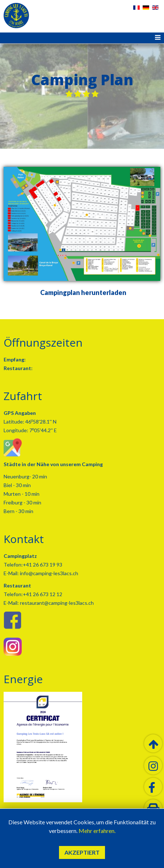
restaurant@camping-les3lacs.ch (56, 603)
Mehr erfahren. (97, 831)
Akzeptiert (82, 852)
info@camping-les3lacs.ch (49, 573)
